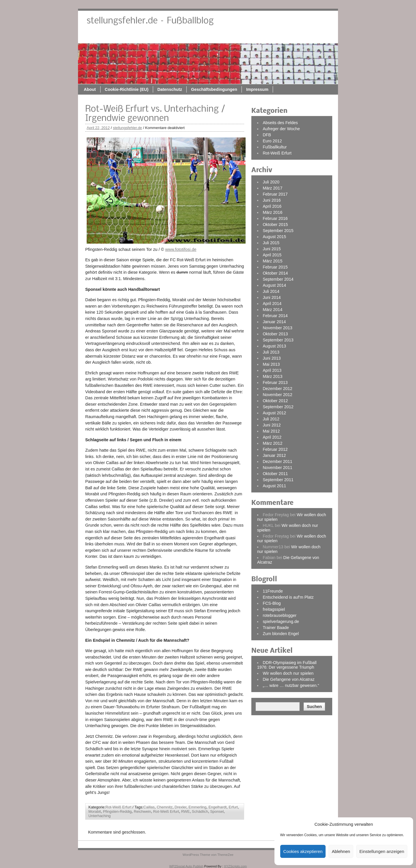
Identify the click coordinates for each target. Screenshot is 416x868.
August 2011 (274, 486)
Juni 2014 (272, 297)
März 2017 (272, 188)
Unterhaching (100, 816)
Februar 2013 (275, 382)
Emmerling (198, 807)
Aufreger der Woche (281, 129)
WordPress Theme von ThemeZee (208, 855)
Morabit (95, 811)
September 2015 (278, 231)
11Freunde (273, 591)
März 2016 (272, 212)
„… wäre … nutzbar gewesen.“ (291, 685)
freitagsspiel (274, 609)
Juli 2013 (271, 352)
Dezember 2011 (277, 461)
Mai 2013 (271, 364)
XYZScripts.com (235, 866)
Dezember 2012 (277, 389)
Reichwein (142, 811)
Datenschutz (228, 37)
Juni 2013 (272, 358)
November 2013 (277, 328)
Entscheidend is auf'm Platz (288, 597)
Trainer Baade (276, 628)
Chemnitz (165, 807)
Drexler (180, 807)
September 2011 (278, 480)
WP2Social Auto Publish (186, 866)
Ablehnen (341, 851)
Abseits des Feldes (280, 123)
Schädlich (200, 811)
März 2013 (272, 376)
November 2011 (277, 468)
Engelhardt (218, 807)
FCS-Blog (272, 603)
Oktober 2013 (275, 334)
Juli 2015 (271, 243)
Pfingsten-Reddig (117, 811)
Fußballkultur (275, 147)
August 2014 (274, 285)
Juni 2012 (272, 425)
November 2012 (277, 395)
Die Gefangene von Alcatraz (288, 679)
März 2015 (272, 261)
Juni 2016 (272, 200)
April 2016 (272, 206)
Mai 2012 (271, 431)
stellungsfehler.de (128, 128)
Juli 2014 (271, 291)
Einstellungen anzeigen (382, 851)
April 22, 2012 (98, 128)
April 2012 (272, 437)
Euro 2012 (272, 141)
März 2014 (272, 310)
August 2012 (274, 413)
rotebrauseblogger (279, 615)
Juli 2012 (271, 419)
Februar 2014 (275, 316)
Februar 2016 (275, 218)
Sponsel (217, 811)
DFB (267, 135)
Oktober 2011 (275, 474)
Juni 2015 (272, 249)
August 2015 (274, 237)
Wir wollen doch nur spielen (288, 673)
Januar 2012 (274, 455)
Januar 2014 (274, 322)
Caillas (149, 807)
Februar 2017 (275, 194)
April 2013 (272, 370)
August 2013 (274, 346)
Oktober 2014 (275, 273)
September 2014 (278, 279)
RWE (185, 811)
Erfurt (233, 807)
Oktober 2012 (275, 401)
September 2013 (278, 340)
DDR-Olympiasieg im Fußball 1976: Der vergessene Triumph (287, 665)
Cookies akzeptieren (303, 851)
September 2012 (278, 407)
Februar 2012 (275, 449)
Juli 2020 (271, 182)
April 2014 (272, 304)
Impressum (315, 37)
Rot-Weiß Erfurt (118, 807)
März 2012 (272, 443)
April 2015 (272, 255)
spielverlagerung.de (281, 621)
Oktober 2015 (275, 225)
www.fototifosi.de (181, 249)
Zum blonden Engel (281, 634)
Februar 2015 (275, 267)
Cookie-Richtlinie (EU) (184, 37)
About (148, 37)
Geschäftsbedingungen (272, 37)
